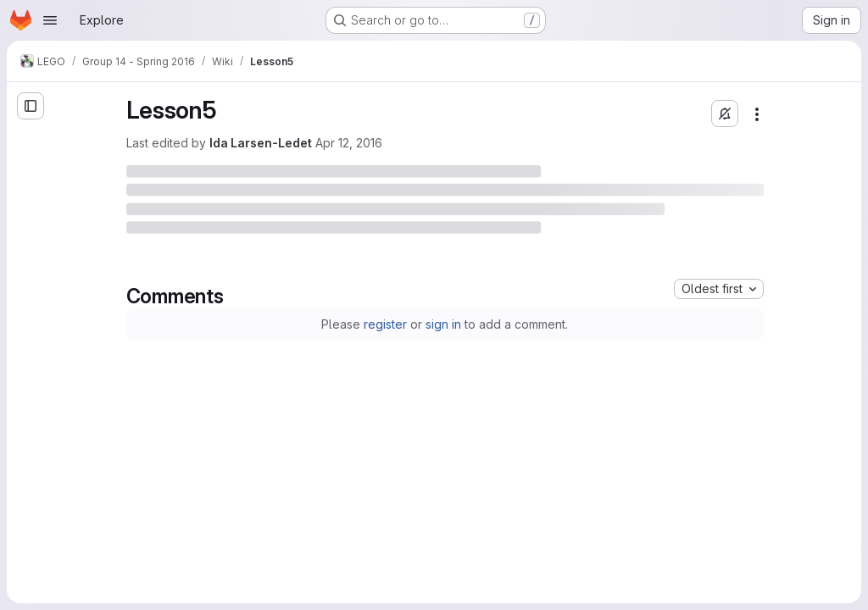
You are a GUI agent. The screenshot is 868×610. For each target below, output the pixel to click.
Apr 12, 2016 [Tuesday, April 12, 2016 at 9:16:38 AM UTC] (349, 143)
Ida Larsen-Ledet (261, 143)
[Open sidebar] (31, 106)
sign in (443, 324)
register (385, 324)
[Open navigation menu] (50, 20)
